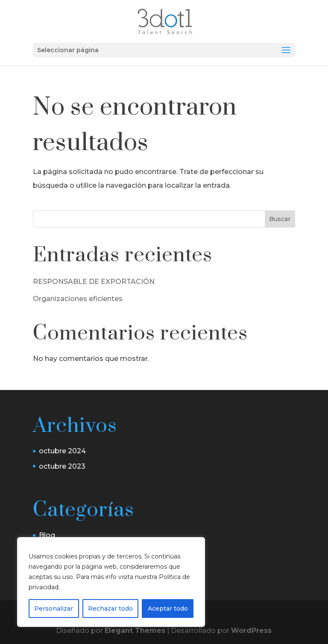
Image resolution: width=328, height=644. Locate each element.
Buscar (280, 219)
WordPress (251, 631)
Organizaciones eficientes (78, 299)
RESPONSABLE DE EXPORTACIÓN (94, 282)
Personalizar (54, 609)
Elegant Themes (135, 631)
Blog (47, 535)
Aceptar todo (168, 609)
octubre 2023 (62, 466)
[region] (111, 582)
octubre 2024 (62, 451)
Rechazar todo (110, 609)
